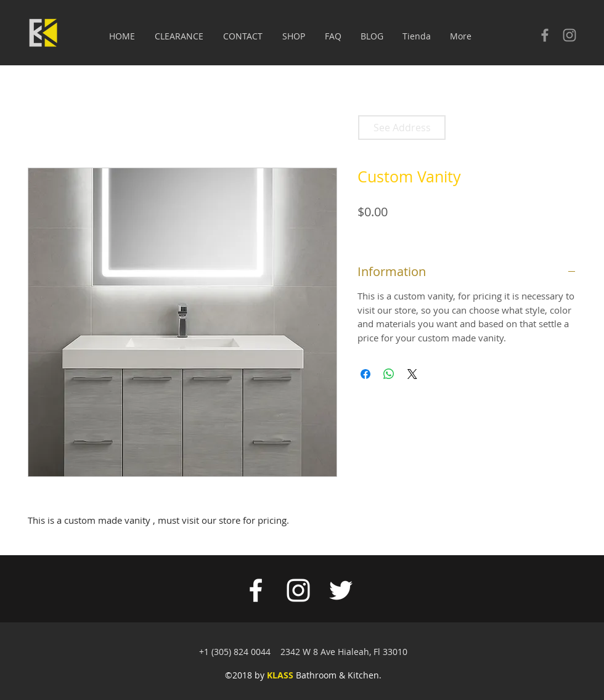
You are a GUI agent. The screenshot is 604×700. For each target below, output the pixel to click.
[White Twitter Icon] (341, 590)
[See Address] (402, 128)
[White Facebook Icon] (256, 590)
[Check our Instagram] (569, 35)
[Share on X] (412, 374)
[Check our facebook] (545, 35)
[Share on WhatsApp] (389, 374)
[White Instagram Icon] (298, 590)
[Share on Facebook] (365, 374)
